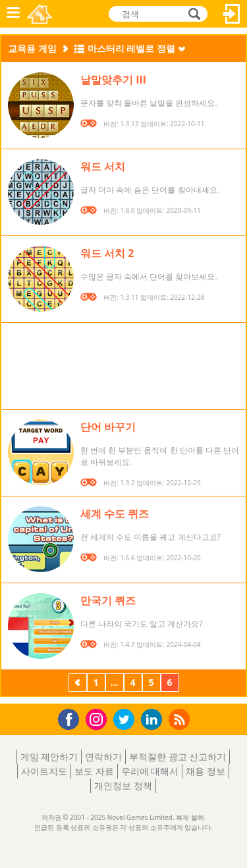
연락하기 (103, 757)
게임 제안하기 (49, 757)
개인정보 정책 (123, 785)
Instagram (98, 718)
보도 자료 (94, 771)
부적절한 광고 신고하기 (178, 757)
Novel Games (41, 14)
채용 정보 (206, 771)
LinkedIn (154, 720)
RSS (181, 719)
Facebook (72, 718)
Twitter (126, 720)
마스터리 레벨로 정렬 (131, 48)
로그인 (232, 14)
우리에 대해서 (150, 771)
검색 (192, 15)
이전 (78, 684)
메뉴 (13, 14)
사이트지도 (44, 771)
